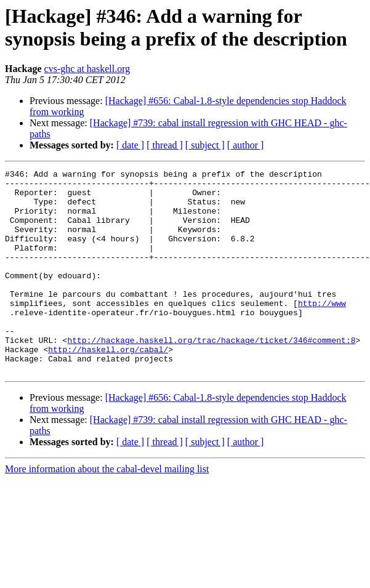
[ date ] (130, 145)
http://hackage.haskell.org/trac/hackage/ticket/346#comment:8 (211, 375)
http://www (322, 331)
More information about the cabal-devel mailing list (107, 509)
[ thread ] (165, 145)
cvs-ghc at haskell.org (87, 69)
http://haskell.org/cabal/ (108, 386)
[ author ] (246, 145)
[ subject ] (205, 145)
